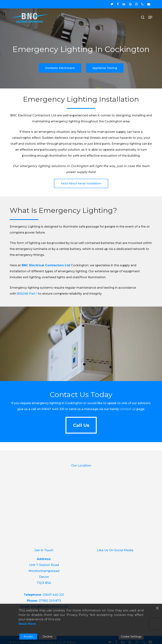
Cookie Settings (131, 637)
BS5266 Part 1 (27, 294)
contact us (128, 409)
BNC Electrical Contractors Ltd (46, 265)
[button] (150, 17)
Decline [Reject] (48, 637)
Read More (27, 624)
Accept (28, 637)
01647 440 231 (53, 595)
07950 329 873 (50, 601)
